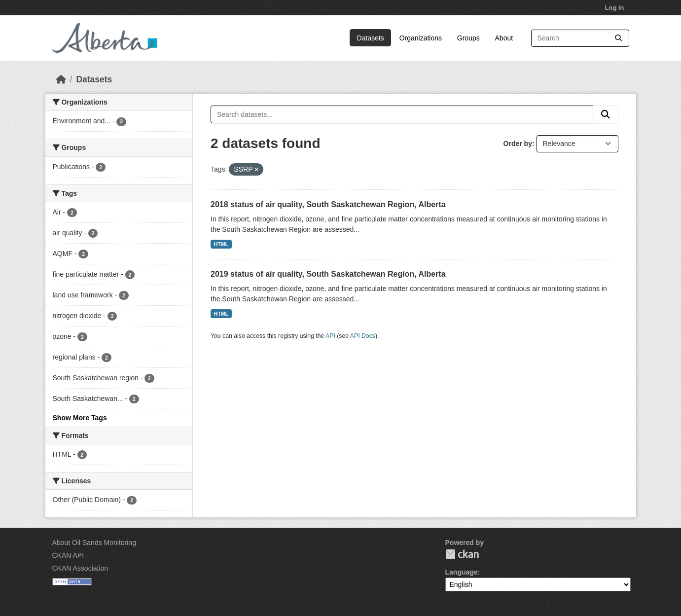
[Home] (61, 79)
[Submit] (618, 38)
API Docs (363, 336)
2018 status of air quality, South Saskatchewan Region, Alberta (328, 204)
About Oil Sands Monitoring (94, 543)
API (330, 336)
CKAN (462, 554)
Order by (518, 144)
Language (462, 572)
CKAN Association (80, 568)
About (504, 38)
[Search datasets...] (580, 38)
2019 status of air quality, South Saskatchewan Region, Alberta (328, 274)
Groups (468, 38)
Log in (615, 8)
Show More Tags (80, 418)
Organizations (421, 38)
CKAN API (68, 555)
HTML (221, 244)
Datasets (371, 38)
